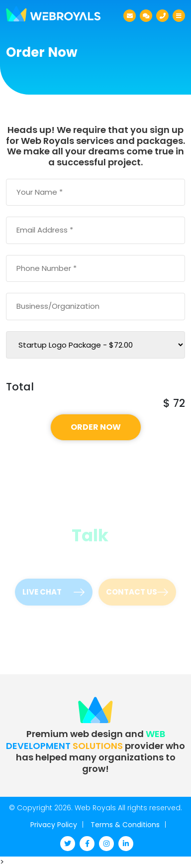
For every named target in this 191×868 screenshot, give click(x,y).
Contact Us (137, 590)
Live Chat (53, 590)
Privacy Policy (54, 825)
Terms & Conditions (125, 825)
